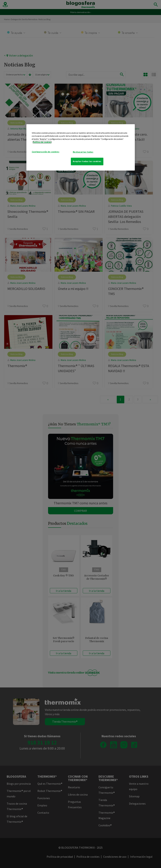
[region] (81, 147)
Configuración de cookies (46, 152)
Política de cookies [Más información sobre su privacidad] (42, 142)
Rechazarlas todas (83, 152)
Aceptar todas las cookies (87, 161)
